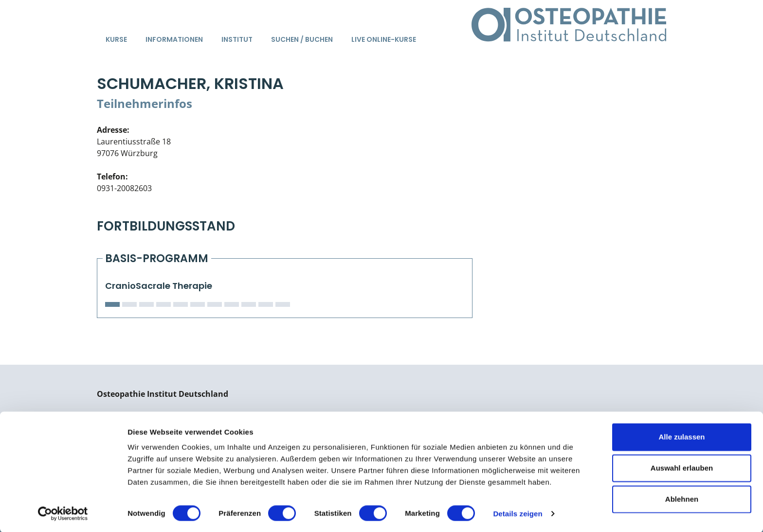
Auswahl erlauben (682, 467)
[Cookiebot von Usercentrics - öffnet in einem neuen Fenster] (63, 513)
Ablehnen (682, 498)
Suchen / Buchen (302, 39)
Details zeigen (518, 513)
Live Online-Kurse (384, 39)
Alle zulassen (681, 436)
